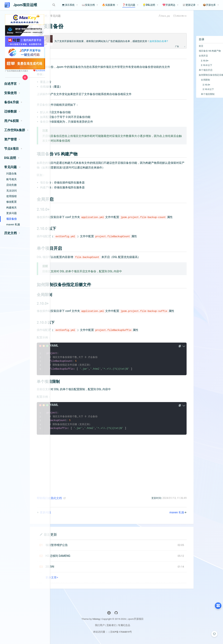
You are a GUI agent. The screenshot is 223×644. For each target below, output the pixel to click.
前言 (187, 50)
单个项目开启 (191, 74)
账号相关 (11, 179)
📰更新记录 (198, 5)
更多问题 (11, 213)
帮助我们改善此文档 (72, 516)
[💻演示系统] (78, 5)
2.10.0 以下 (192, 69)
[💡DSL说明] (159, 5)
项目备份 (11, 219)
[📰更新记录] (199, 5)
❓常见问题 (137, 5)
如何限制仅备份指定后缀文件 (199, 79)
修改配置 (11, 202)
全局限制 (191, 84)
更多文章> (74, 596)
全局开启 (189, 60)
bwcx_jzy (152, 20)
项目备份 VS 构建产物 (196, 55)
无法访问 (11, 191)
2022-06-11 (167, 20)
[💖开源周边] (179, 5)
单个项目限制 (194, 98)
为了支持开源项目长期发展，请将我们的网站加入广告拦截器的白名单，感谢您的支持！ (122, 45)
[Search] (50, 5)
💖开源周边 (177, 5)
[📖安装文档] (98, 5)
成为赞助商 (40, 70)
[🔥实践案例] (119, 5)
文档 (67, 20)
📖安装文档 (97, 5)
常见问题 (78, 20)
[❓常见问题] (139, 5)
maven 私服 (13, 224)
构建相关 (11, 208)
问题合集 (11, 174)
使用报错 (11, 196)
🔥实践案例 (117, 5)
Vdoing (120, 637)
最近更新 (73, 553)
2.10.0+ (191, 65)
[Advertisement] (116, 479)
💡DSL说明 (157, 5)
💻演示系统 (77, 5)
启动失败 (11, 185)
